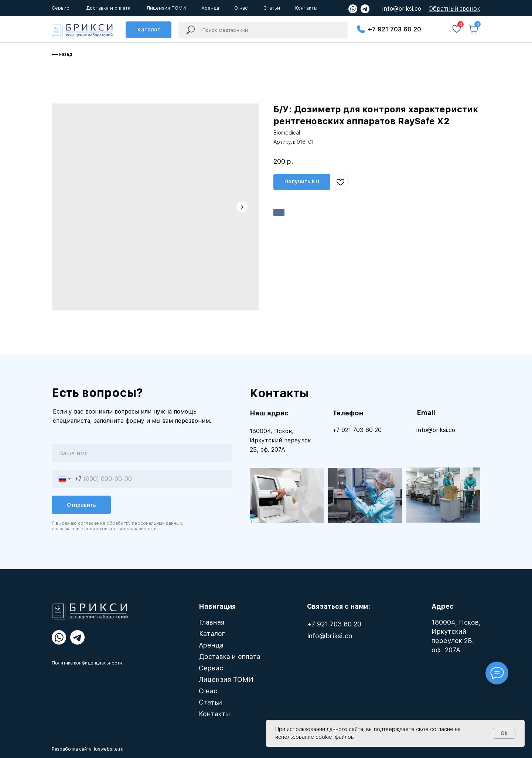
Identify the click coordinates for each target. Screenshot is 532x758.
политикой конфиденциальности (120, 529)
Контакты (214, 714)
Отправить (81, 505)
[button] (454, 9)
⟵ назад (62, 54)
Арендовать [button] (279, 213)
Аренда (211, 645)
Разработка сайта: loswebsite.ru (88, 749)
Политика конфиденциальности (87, 663)
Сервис (211, 668)
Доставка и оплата (230, 657)
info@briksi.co (402, 9)
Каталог (212, 634)
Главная (212, 622)
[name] (142, 453)
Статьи (210, 702)
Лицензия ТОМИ (226, 679)
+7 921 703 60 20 (395, 29)
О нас (208, 691)
